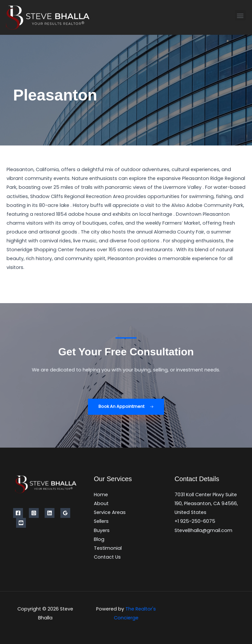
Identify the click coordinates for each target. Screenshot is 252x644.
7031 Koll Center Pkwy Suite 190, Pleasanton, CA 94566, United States (206, 503)
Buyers (102, 530)
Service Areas (110, 512)
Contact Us (107, 557)
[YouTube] (21, 523)
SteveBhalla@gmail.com (203, 530)
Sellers (101, 521)
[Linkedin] (50, 513)
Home (101, 495)
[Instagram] (34, 513)
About (101, 503)
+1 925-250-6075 (195, 521)
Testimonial (108, 548)
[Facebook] (18, 513)
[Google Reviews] (65, 513)
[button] (240, 15)
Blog (99, 539)
